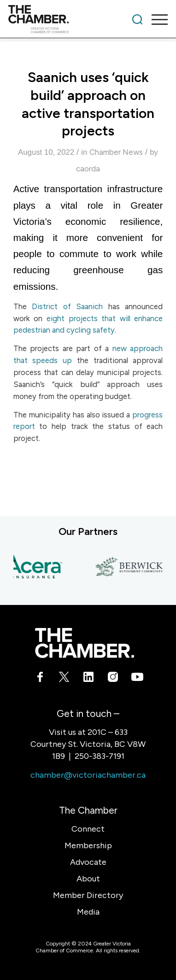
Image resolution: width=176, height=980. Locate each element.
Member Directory (88, 895)
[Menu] (155, 19)
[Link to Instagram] (112, 679)
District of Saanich (67, 306)
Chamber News (116, 152)
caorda (88, 169)
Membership (88, 845)
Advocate (88, 862)
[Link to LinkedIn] (88, 679)
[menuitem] (137, 19)
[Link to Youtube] (137, 679)
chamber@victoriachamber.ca (88, 775)
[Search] (137, 19)
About (88, 879)
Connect (88, 829)
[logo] (72, 19)
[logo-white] (85, 643)
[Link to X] (64, 679)
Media (88, 912)
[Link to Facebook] (40, 679)
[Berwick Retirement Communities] (131, 568)
